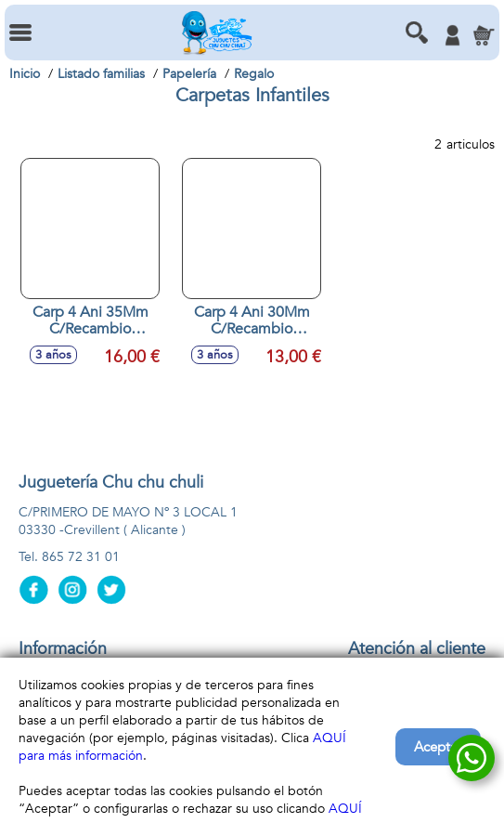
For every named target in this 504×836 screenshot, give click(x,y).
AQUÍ (345, 809)
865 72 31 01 (81, 557)
